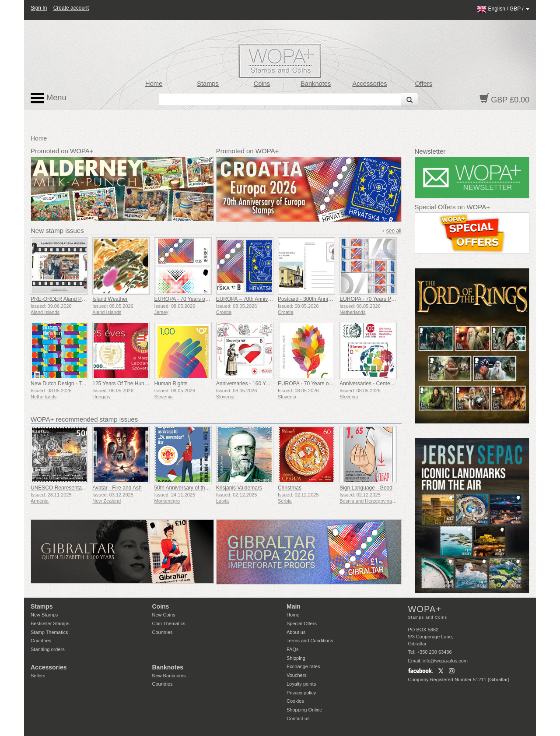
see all (394, 231)
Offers (423, 84)
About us (296, 632)
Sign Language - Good (366, 488)
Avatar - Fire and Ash (117, 488)
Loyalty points (301, 684)
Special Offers (302, 623)
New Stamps (44, 615)
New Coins (164, 615)
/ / (503, 9)
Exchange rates (303, 666)
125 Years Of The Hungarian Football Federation (149, 384)
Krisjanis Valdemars (239, 488)
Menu (49, 98)
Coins (262, 84)
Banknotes (316, 84)
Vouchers (297, 675)
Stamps (208, 84)
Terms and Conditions (310, 641)
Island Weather (110, 299)
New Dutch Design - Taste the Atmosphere (80, 384)
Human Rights (171, 384)
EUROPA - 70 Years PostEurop (376, 299)
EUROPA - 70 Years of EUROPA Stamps (325, 384)
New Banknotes (169, 676)
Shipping (296, 658)
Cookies (295, 701)
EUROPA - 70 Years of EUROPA (192, 299)
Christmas (290, 488)
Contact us (298, 718)
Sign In (39, 8)
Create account (71, 8)
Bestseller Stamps (50, 623)
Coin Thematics (169, 623)
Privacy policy (301, 693)
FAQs (293, 649)
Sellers (38, 676)
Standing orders (48, 649)
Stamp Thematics (49, 632)
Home (154, 84)
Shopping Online (304, 710)
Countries (41, 641)
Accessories (369, 84)
